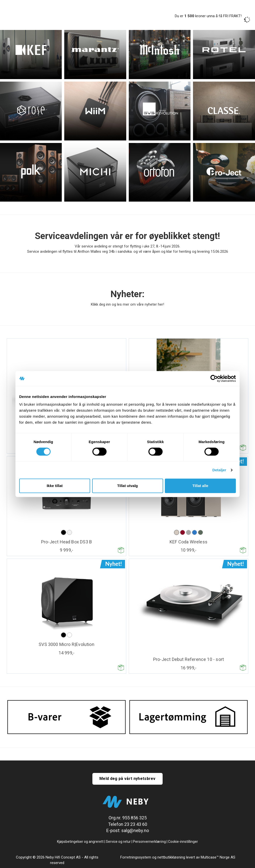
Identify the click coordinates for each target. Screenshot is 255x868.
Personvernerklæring (149, 842)
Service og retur (118, 842)
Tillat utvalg (127, 486)
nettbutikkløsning (171, 857)
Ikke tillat (55, 486)
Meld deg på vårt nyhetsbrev (127, 779)
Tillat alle (200, 486)
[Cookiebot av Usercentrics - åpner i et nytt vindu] (214, 378)
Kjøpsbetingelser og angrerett (80, 842)
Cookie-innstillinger (183, 842)
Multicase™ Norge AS (218, 857)
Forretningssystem (136, 857)
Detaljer (219, 470)
